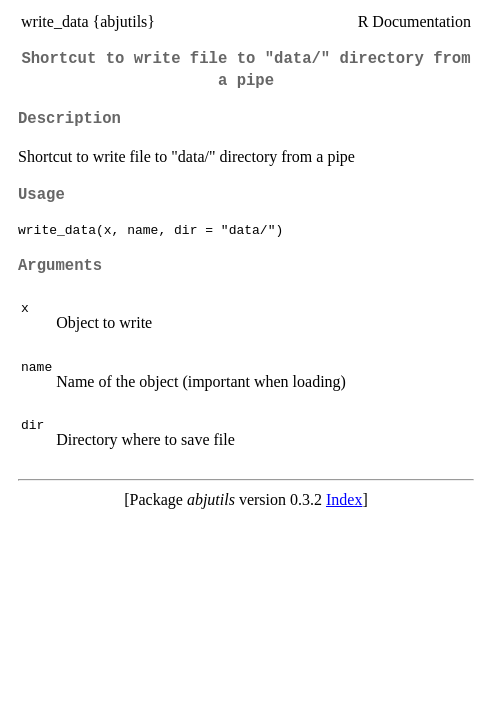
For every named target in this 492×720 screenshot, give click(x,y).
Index (344, 499)
